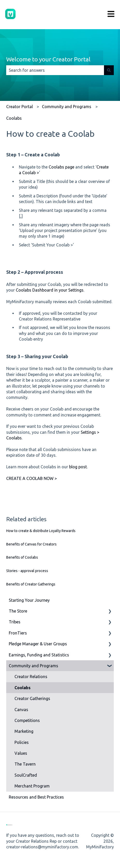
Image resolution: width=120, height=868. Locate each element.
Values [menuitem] (21, 753)
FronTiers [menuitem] (18, 633)
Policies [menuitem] (22, 742)
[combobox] (55, 70)
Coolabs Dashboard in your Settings (50, 290)
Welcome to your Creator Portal (48, 59)
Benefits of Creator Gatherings (31, 584)
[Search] (109, 70)
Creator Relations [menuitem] (31, 677)
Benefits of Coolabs (22, 557)
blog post (78, 467)
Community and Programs (67, 107)
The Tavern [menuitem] (25, 764)
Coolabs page (61, 167)
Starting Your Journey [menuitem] (29, 600)
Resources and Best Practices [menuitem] (36, 797)
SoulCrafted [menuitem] (26, 775)
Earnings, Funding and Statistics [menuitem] (39, 655)
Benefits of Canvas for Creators (31, 544)
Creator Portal (20, 107)
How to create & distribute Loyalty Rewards (41, 531)
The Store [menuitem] (18, 611)
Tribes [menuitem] (15, 622)
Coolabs (14, 118)
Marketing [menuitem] (24, 731)
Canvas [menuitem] (21, 710)
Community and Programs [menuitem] (33, 666)
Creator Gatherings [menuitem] (32, 698)
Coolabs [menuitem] (22, 688)
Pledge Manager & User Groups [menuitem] (38, 644)
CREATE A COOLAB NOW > (32, 478)
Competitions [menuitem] (27, 720)
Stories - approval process (27, 571)
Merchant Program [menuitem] (32, 786)
